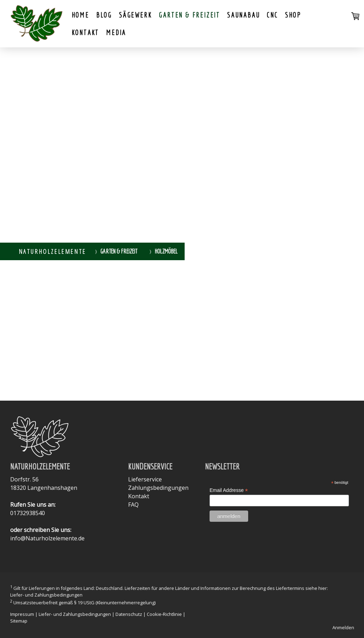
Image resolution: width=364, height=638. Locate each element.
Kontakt (85, 32)
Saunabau (243, 15)
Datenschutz (129, 614)
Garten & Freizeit (189, 15)
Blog (104, 15)
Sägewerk (135, 15)
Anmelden (343, 627)
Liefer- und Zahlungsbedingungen (46, 595)
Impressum (22, 614)
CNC (272, 15)
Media (116, 32)
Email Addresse (229, 490)
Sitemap (19, 621)
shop (293, 15)
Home (80, 15)
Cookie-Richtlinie (164, 614)
